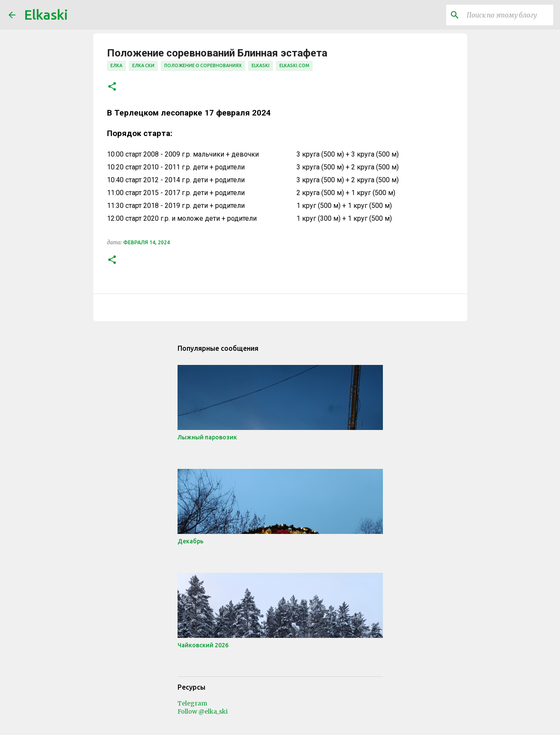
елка (116, 65)
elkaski (261, 65)
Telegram (192, 703)
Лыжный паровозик (207, 437)
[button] (112, 87)
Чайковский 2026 (203, 645)
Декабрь (191, 541)
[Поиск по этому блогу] (508, 15)
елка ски (143, 65)
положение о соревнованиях (203, 65)
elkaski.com (294, 65)
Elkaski (46, 15)
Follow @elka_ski (203, 711)
